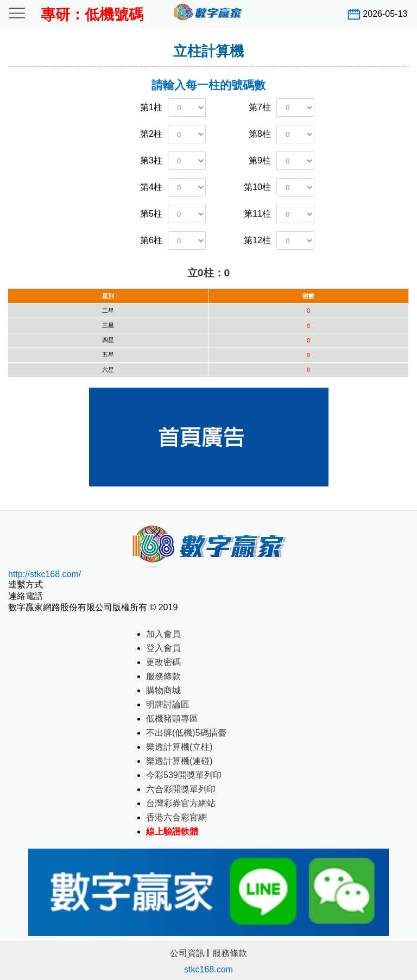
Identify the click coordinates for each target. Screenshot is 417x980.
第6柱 (151, 240)
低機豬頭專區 (172, 719)
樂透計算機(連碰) (179, 761)
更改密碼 (163, 662)
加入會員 (163, 634)
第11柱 (257, 214)
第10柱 (257, 187)
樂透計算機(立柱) (179, 747)
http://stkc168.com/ (45, 574)
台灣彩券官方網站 (181, 803)
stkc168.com (208, 969)
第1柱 (151, 107)
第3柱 (151, 160)
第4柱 (151, 187)
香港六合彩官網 (176, 817)
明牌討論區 (168, 704)
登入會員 (163, 648)
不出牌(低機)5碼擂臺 (186, 733)
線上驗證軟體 (172, 832)
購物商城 (163, 690)
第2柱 (151, 134)
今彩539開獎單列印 (184, 775)
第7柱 (260, 107)
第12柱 (257, 240)
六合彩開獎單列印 (181, 789)
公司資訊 (187, 953)
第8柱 (260, 134)
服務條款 (163, 676)
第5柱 (151, 214)
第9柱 (260, 160)
